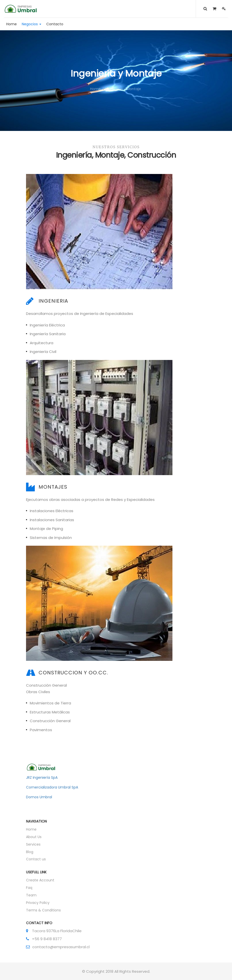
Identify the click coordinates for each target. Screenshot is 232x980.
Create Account (40, 880)
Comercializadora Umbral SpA (52, 787)
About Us (34, 837)
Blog (30, 852)
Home (95, 89)
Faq (29, 888)
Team (31, 895)
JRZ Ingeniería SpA (42, 777)
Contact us (36, 859)
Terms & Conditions (43, 910)
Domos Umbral (39, 797)
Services (33, 844)
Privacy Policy (38, 903)
